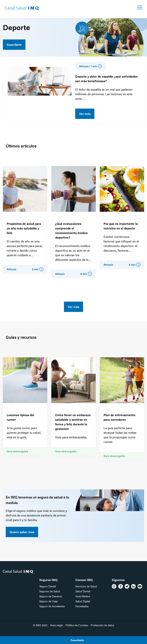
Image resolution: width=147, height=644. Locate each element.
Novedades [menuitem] (82, 606)
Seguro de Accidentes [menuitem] (52, 606)
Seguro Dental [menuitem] (48, 586)
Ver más (85, 114)
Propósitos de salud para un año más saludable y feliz (24, 228)
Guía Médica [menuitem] (83, 596)
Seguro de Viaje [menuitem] (48, 601)
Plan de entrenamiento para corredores (119, 417)
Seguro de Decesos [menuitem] (51, 596)
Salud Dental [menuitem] (83, 591)
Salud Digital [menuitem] (83, 601)
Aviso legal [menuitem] (56, 625)
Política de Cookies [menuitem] (77, 625)
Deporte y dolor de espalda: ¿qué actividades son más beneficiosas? (106, 79)
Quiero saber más (22, 532)
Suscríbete (14, 45)
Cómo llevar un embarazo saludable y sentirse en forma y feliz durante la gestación (73, 422)
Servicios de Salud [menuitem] (86, 586)
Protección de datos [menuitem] (102, 625)
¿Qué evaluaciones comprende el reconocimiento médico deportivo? (71, 230)
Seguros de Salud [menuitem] (50, 591)
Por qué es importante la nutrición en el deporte (121, 226)
